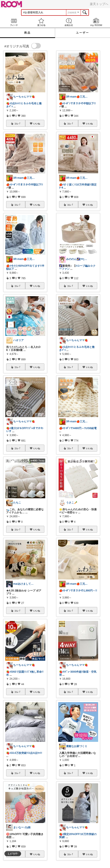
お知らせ (69, 22)
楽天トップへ (99, 4)
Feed (14, 22)
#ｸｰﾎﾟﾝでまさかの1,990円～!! (80, 591)
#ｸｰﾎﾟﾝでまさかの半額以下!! (26, 185)
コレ (18, 124)
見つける (41, 22)
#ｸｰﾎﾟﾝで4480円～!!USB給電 (80, 428)
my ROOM (96, 22)
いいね (37, 124)
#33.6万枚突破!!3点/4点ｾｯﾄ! (26, 753)
